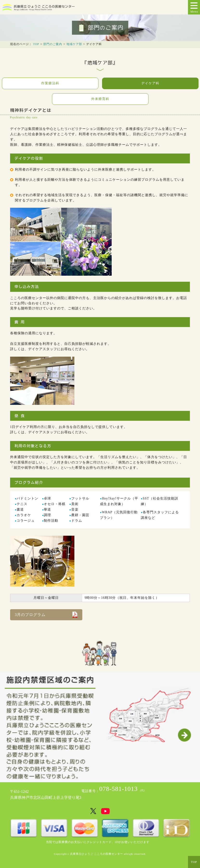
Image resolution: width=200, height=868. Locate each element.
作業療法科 (50, 83)
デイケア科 (150, 83)
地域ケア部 (74, 44)
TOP (36, 44)
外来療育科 (100, 99)
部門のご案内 (53, 44)
